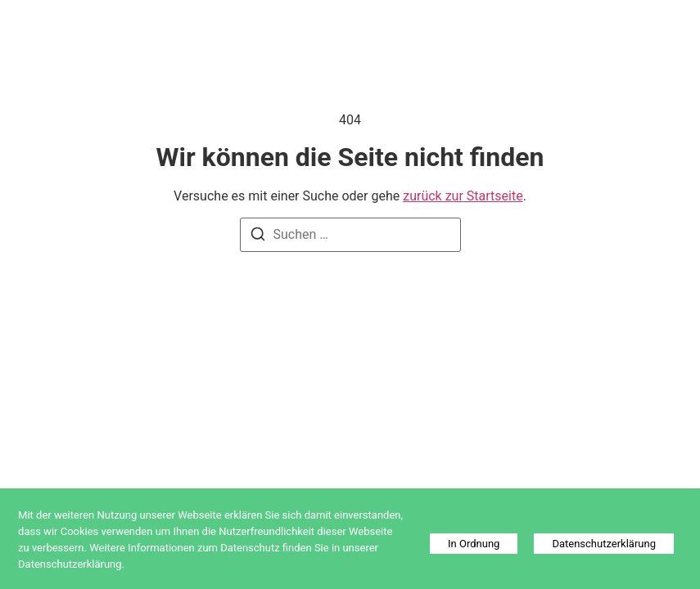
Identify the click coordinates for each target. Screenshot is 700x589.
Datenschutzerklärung (604, 544)
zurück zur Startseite (463, 196)
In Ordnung (474, 544)
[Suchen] (258, 237)
